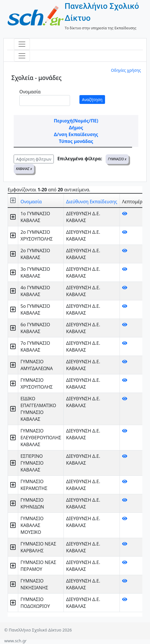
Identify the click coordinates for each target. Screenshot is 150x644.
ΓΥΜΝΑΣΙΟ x (117, 159)
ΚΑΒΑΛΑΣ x (24, 169)
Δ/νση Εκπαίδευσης (76, 134)
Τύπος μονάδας (76, 141)
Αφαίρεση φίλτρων (34, 159)
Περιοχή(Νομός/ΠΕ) (76, 121)
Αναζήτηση (92, 100)
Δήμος (76, 128)
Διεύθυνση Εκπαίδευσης (92, 202)
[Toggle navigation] (22, 44)
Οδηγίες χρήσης (126, 70)
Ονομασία (30, 92)
